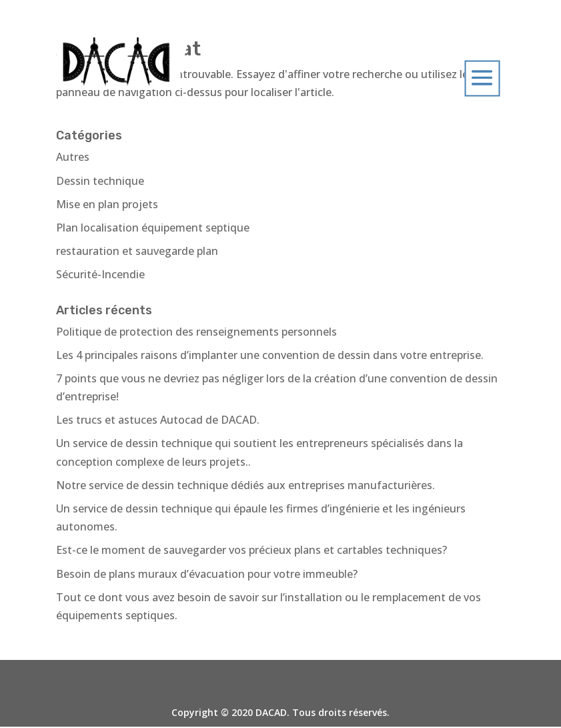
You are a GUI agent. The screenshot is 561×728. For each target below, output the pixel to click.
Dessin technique (100, 181)
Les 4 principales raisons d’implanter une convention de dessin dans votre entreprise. (270, 355)
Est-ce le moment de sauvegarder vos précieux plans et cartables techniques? (251, 550)
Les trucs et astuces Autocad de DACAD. (158, 420)
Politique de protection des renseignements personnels (196, 332)
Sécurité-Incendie (100, 274)
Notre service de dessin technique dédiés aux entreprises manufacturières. (245, 485)
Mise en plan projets (107, 204)
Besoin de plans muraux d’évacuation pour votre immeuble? (207, 574)
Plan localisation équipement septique (153, 228)
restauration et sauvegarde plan (137, 251)
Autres (73, 157)
